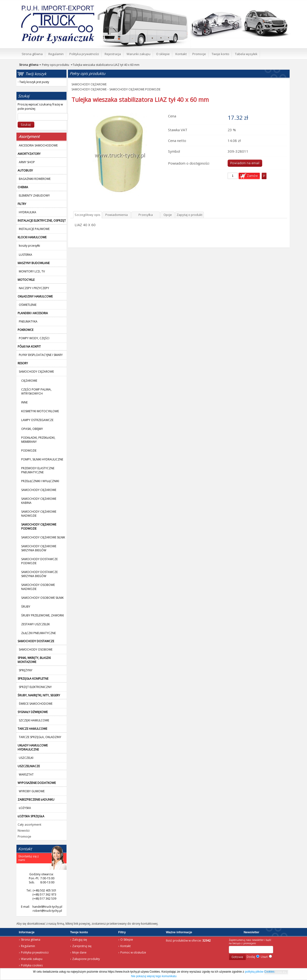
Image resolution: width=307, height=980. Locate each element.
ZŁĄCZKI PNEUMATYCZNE (38, 633)
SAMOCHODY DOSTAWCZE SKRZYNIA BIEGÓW (39, 574)
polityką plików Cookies (260, 972)
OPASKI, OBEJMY (32, 429)
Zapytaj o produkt (189, 215)
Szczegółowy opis (87, 215)
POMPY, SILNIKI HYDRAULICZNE (42, 459)
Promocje (24, 836)
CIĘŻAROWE (29, 381)
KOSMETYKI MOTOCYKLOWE (40, 411)
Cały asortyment (29, 824)
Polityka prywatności (35, 952)
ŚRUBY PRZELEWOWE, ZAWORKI (43, 615)
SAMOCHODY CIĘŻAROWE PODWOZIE (135, 89)
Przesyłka (146, 215)
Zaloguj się (80, 940)
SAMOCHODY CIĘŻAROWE (39, 490)
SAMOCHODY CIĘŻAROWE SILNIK (43, 537)
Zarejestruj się (82, 946)
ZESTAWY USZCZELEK (36, 624)
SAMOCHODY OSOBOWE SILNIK (42, 598)
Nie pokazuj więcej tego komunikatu (154, 976)
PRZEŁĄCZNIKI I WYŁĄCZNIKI (40, 481)
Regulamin (28, 946)
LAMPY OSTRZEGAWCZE (37, 420)
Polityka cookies (32, 965)
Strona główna (51, 6)
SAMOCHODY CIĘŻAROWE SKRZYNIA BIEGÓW (39, 548)
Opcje (168, 215)
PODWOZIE (29, 451)
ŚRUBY (26, 607)
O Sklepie (127, 940)
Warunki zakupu (32, 959)
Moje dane (79, 952)
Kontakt (125, 946)
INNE (24, 402)
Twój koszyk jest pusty (252, 4)
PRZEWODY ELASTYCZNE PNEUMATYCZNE (38, 470)
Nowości (24, 830)
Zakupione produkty (86, 959)
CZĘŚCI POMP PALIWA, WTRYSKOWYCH (36, 391)
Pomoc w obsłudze (133, 952)
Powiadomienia (117, 215)
